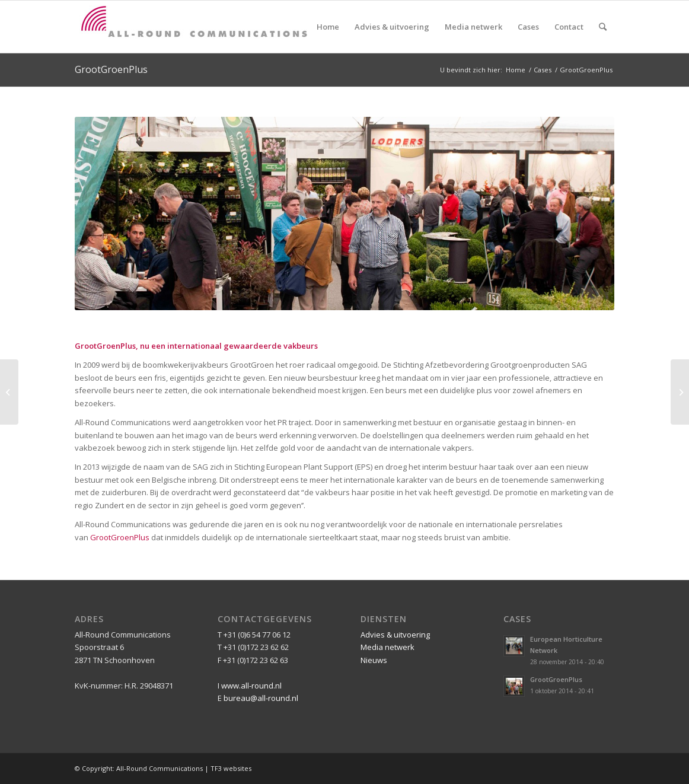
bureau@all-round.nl (261, 698)
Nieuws (374, 660)
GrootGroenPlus (111, 69)
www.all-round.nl (251, 686)
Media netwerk (387, 647)
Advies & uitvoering (395, 635)
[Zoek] (603, 27)
